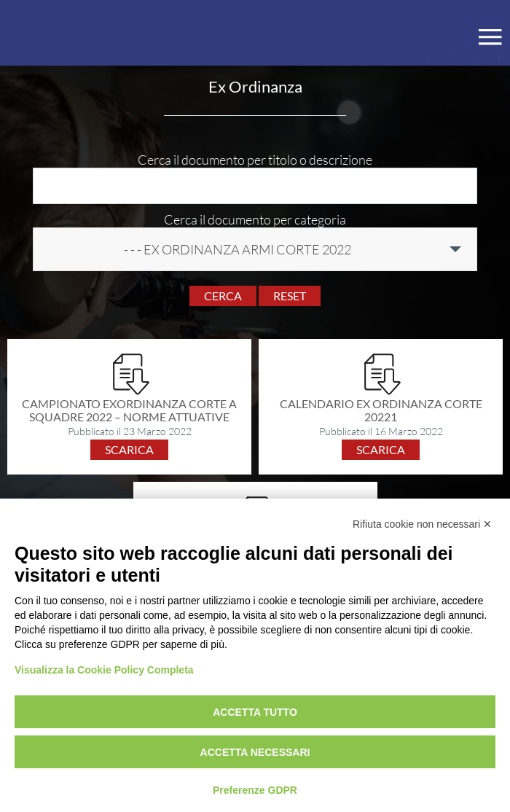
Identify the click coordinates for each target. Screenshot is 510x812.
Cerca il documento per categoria (255, 219)
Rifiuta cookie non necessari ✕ (422, 524)
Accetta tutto (255, 712)
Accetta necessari (255, 752)
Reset (290, 296)
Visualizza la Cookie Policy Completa (104, 670)
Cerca (223, 296)
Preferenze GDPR (255, 790)
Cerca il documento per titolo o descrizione (255, 160)
